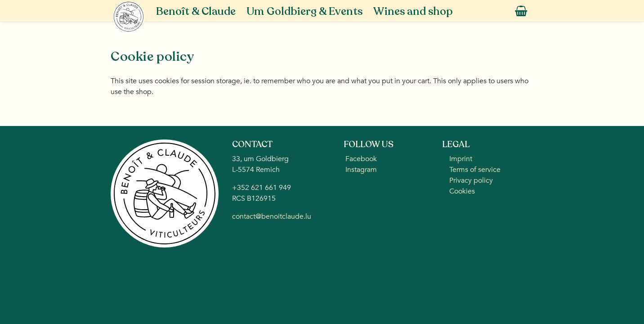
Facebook (360, 159)
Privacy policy (471, 180)
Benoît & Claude (196, 11)
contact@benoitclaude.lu (272, 216)
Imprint (461, 159)
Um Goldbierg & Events (304, 11)
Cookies (462, 191)
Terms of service (475, 170)
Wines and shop (413, 11)
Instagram (360, 170)
